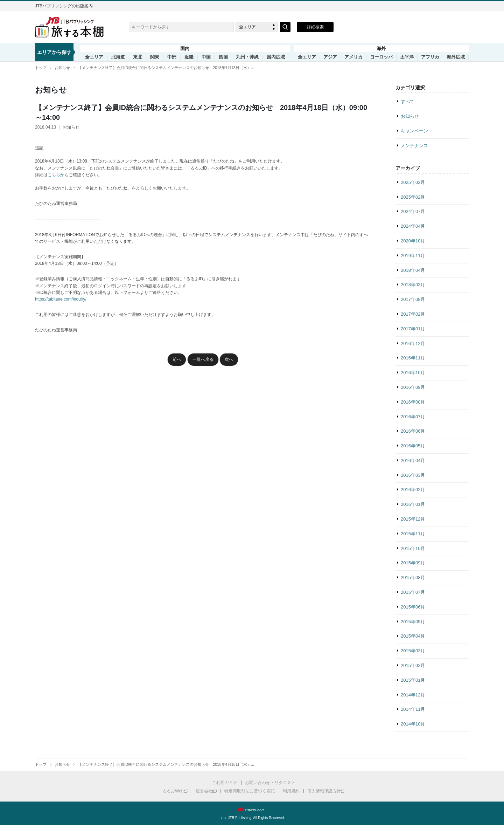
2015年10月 (413, 548)
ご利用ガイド (225, 783)
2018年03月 (413, 285)
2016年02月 (413, 490)
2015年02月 (413, 665)
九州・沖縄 (247, 57)
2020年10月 (413, 241)
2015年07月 (413, 592)
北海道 (118, 57)
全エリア (94, 57)
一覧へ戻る (203, 359)
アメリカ (353, 57)
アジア (330, 57)
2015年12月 (413, 519)
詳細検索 (315, 27)
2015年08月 (413, 577)
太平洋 (407, 57)
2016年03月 (413, 475)
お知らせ (62, 68)
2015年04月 (413, 636)
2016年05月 (413, 446)
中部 (172, 57)
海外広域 (456, 57)
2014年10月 (413, 724)
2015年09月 (413, 563)
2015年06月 (413, 607)
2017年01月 (413, 329)
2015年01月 (413, 680)
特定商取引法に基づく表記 (250, 791)
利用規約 (291, 791)
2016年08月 (413, 402)
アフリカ (430, 57)
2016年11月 (413, 358)
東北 (138, 57)
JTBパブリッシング (252, 810)
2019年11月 (413, 256)
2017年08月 (413, 299)
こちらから (58, 175)
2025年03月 (413, 182)
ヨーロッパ (381, 57)
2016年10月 (413, 373)
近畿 (189, 57)
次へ (229, 359)
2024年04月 (413, 226)
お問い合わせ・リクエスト (270, 783)
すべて (408, 101)
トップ (41, 68)
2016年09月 (413, 387)
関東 (155, 57)
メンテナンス (414, 146)
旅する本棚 (73, 27)
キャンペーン (414, 131)
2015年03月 (413, 651)
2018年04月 (413, 270)
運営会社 (204, 791)
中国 (206, 57)
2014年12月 (413, 695)
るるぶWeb (173, 791)
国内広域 (276, 57)
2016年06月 (413, 431)
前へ (177, 359)
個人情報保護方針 (324, 791)
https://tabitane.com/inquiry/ (61, 299)
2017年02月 (413, 314)
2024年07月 (413, 211)
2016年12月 (413, 343)
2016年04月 (413, 460)
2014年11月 (413, 709)
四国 (223, 57)
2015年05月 (413, 622)
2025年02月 (413, 197)
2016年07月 (413, 417)
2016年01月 (413, 504)
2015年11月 (413, 534)
